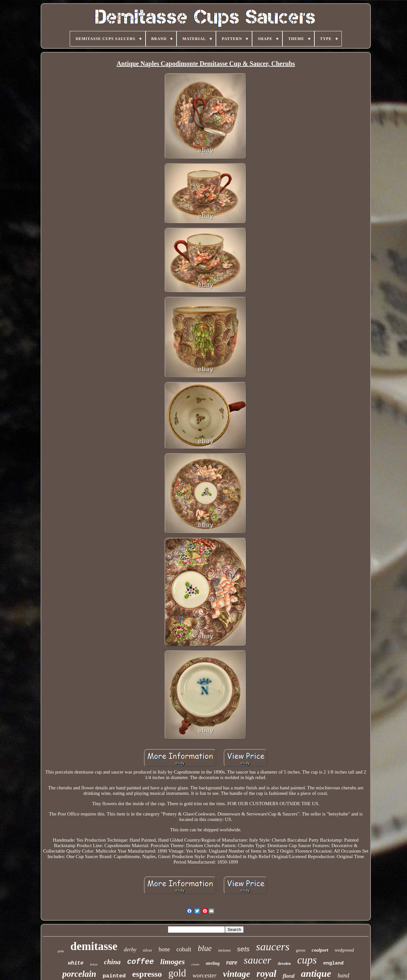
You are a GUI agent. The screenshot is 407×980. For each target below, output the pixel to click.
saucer (257, 960)
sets (244, 949)
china (112, 962)
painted (114, 976)
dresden (284, 964)
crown (195, 964)
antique (316, 973)
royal (266, 974)
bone (164, 949)
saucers (273, 947)
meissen (224, 950)
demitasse (94, 946)
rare (232, 962)
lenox (94, 964)
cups (307, 960)
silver (148, 950)
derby (130, 950)
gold (177, 973)
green (301, 950)
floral (289, 976)
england (333, 963)
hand (343, 975)
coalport (320, 950)
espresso (147, 974)
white (76, 963)
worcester (205, 975)
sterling (213, 963)
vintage (237, 974)
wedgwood (344, 950)
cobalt (184, 949)
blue (205, 948)
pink (61, 951)
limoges (173, 962)
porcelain (79, 974)
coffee (141, 962)
